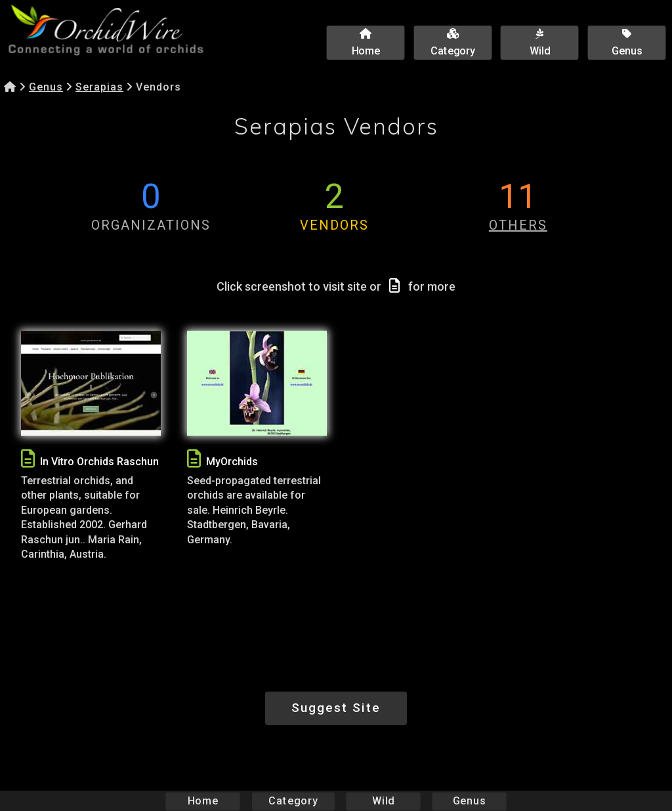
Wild (383, 801)
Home (203, 801)
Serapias (99, 87)
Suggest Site (336, 708)
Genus (46, 87)
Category (293, 801)
